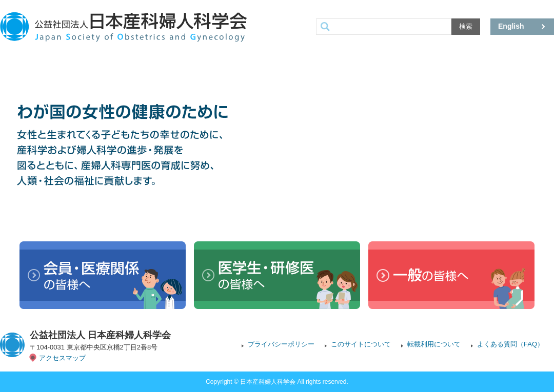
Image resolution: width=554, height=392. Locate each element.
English (511, 26)
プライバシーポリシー (281, 344)
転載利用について (434, 344)
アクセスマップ (62, 358)
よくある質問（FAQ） (510, 344)
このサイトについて (361, 344)
